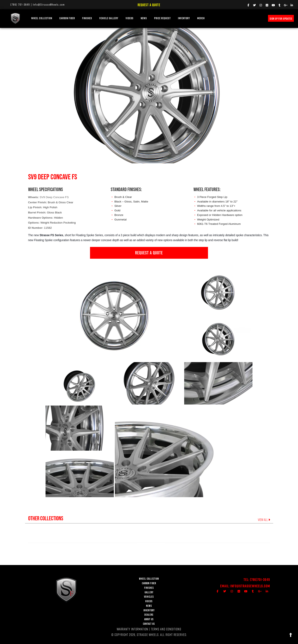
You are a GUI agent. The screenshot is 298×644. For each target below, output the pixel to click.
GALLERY (149, 592)
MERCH (201, 18)
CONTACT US (149, 624)
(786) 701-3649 (20, 5)
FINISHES (87, 18)
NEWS (144, 18)
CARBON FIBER (149, 583)
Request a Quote (149, 5)
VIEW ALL (264, 520)
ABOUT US (149, 619)
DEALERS (149, 615)
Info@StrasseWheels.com (49, 5)
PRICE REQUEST (162, 18)
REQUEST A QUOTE (149, 253)
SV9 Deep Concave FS (54, 197)
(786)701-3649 (260, 580)
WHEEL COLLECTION (42, 18)
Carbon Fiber (67, 18)
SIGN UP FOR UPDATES (281, 19)
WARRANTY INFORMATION (132, 629)
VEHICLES (149, 597)
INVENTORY (184, 18)
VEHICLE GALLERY (109, 18)
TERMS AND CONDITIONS (166, 629)
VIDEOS (130, 18)
